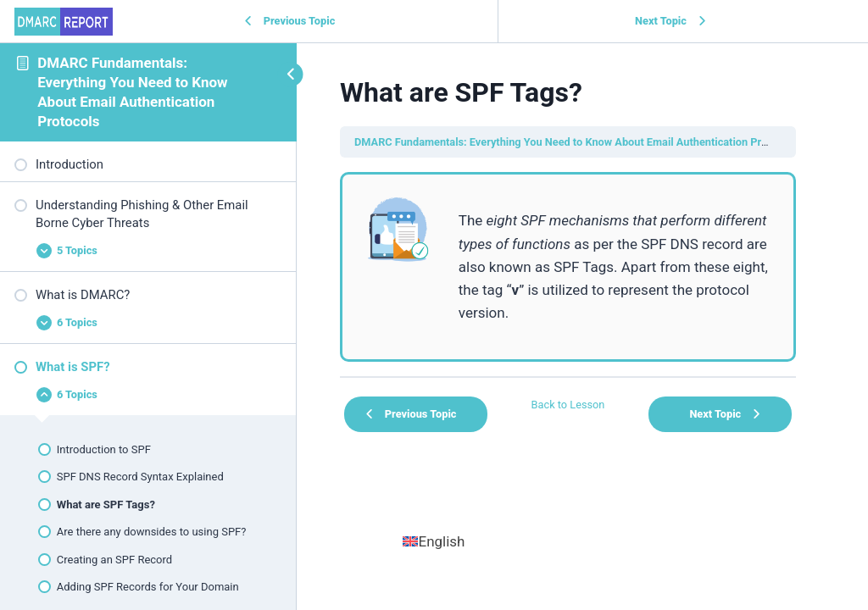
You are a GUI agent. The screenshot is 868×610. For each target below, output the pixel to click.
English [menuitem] (441, 541)
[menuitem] (434, 542)
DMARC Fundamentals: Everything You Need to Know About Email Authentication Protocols (576, 142)
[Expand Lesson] (148, 251)
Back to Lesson (568, 405)
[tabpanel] (568, 267)
